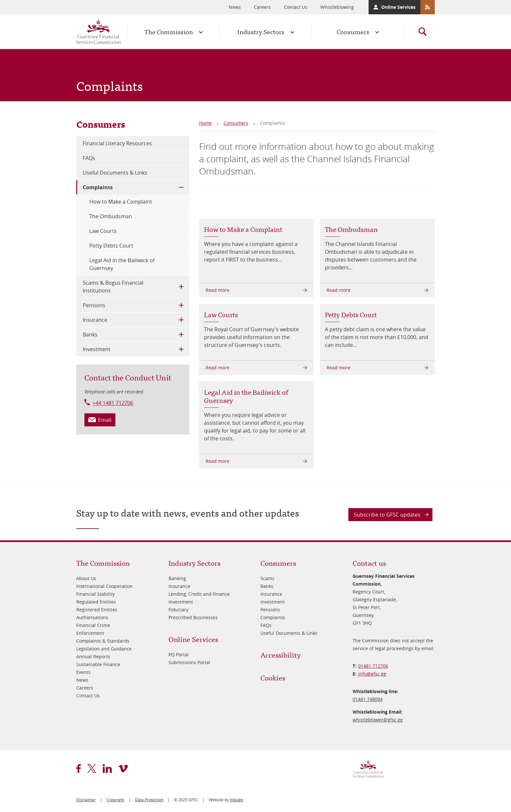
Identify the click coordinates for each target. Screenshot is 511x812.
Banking (177, 578)
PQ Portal (179, 655)
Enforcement (90, 633)
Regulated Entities (96, 602)
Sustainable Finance (98, 664)
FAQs (89, 158)
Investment (97, 349)
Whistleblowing (337, 7)
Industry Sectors (261, 31)
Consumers (353, 31)
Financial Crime (93, 625)
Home (205, 123)
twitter (92, 769)
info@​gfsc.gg (372, 674)
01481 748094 (368, 699)
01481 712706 (373, 666)
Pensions (94, 305)
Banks (90, 335)
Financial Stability (95, 594)
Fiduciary (178, 610)
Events (83, 672)
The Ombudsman (111, 216)
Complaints (98, 187)
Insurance (95, 320)
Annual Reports (93, 656)
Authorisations (92, 617)
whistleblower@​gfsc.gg (378, 720)
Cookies (273, 677)
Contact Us (296, 7)
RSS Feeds (428, 7)
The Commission (169, 31)
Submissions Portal (189, 662)
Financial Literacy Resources (117, 143)
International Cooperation (104, 586)
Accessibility (280, 655)
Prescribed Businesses (193, 617)
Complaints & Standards (103, 641)
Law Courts (103, 231)
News (235, 7)
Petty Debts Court (111, 246)
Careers (262, 7)
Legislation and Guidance (104, 649)
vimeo (123, 769)
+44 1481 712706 (113, 403)
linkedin (107, 769)
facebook (79, 769)
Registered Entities (97, 610)
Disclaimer (86, 800)
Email (105, 420)
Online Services (398, 7)
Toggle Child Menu (181, 187)
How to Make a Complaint (121, 202)
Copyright (115, 800)
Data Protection (149, 800)
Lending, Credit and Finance (199, 594)
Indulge (236, 800)
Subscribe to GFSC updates (387, 515)
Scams (267, 578)
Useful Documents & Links (115, 173)
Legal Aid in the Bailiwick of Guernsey (122, 264)
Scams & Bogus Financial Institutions (113, 287)
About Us (86, 578)
